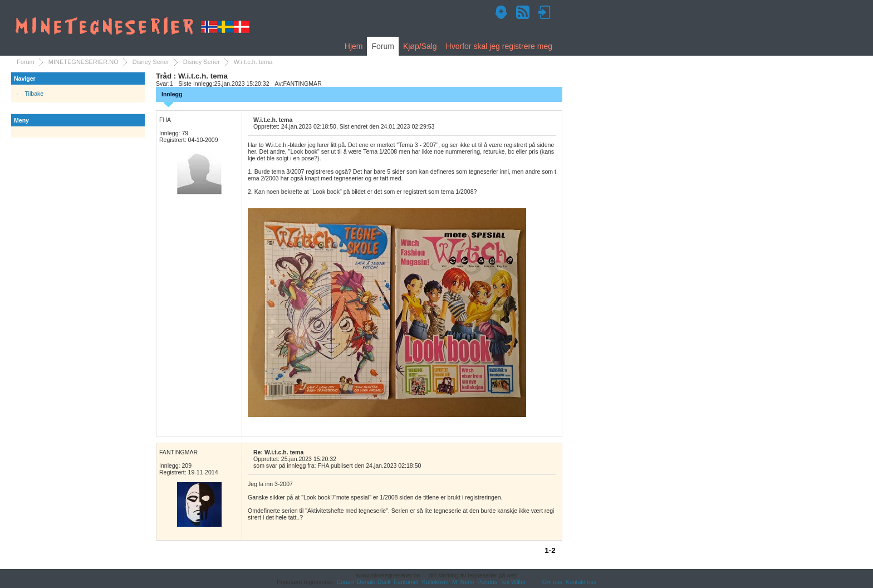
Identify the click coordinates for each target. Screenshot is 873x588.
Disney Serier (151, 62)
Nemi (467, 582)
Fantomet (407, 582)
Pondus (487, 582)
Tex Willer (513, 582)
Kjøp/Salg (420, 46)
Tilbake (35, 94)
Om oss (552, 582)
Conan (345, 582)
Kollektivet (435, 582)
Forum (382, 46)
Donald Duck (374, 582)
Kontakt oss (581, 582)
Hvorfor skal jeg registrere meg (499, 46)
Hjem (354, 46)
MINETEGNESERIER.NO (84, 62)
